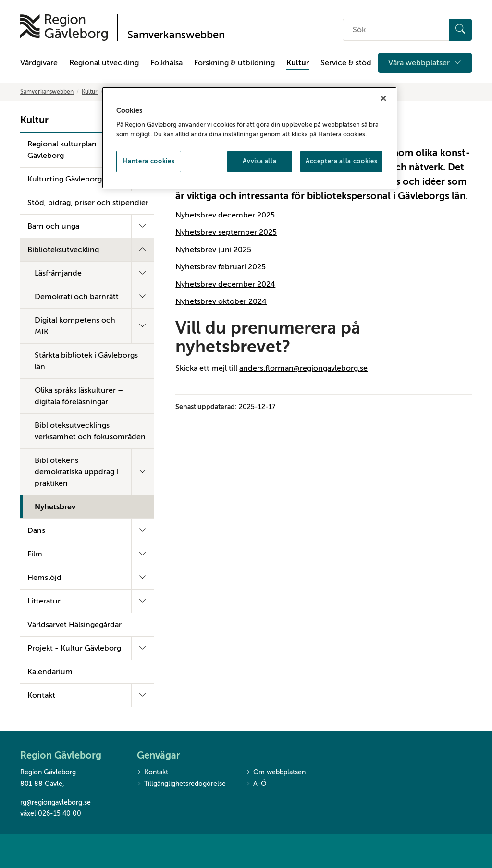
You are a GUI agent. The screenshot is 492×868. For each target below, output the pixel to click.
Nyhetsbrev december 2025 (225, 215)
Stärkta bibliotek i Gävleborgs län (86, 361)
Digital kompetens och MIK (75, 326)
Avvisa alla (259, 161)
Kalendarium (50, 672)
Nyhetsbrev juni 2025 (213, 250)
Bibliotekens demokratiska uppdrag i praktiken (76, 472)
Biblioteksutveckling (63, 250)
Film (35, 554)
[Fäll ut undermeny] (142, 226)
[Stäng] (383, 98)
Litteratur (44, 601)
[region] (249, 138)
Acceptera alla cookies (341, 161)
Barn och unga (53, 226)
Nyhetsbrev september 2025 (226, 232)
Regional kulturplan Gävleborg (62, 150)
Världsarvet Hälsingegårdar (74, 625)
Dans (36, 530)
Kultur (298, 63)
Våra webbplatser (425, 63)
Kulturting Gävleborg (65, 179)
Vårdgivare (39, 63)
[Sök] (460, 30)
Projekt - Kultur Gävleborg (74, 648)
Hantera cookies (148, 161)
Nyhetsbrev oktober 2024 (221, 301)
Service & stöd (346, 63)
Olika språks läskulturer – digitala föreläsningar (79, 396)
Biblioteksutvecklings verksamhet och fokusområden (90, 431)
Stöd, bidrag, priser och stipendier (88, 203)
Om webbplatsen (276, 773)
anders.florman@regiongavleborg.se (303, 368)
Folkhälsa (166, 63)
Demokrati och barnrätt (77, 297)
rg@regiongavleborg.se (55, 802)
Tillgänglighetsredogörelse (181, 784)
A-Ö (256, 784)
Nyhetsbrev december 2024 (225, 284)
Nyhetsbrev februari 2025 (221, 267)
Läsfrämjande (58, 273)
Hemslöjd (44, 578)
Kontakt (41, 695)
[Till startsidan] (64, 28)
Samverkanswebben (47, 92)
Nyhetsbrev (55, 507)
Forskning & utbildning (234, 63)
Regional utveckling (104, 63)
